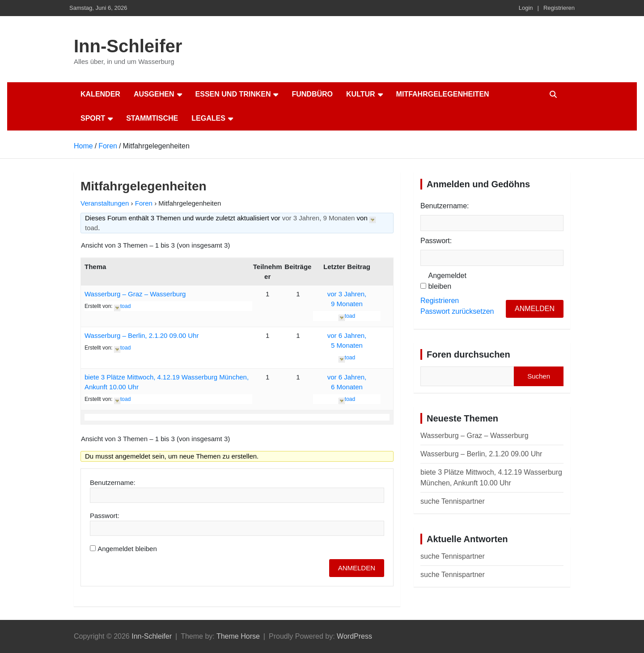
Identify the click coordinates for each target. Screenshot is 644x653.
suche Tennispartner (453, 501)
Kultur (361, 94)
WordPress (354, 636)
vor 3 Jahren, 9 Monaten (319, 218)
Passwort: (105, 516)
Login (526, 8)
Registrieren (559, 8)
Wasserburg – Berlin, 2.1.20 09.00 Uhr (142, 335)
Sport (93, 118)
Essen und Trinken (233, 94)
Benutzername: (113, 482)
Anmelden (357, 568)
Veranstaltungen (105, 203)
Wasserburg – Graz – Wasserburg (135, 294)
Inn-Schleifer (128, 46)
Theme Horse (238, 636)
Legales (208, 118)
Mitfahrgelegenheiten (443, 94)
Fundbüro (312, 94)
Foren (144, 203)
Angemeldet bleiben (127, 549)
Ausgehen (154, 94)
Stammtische (152, 118)
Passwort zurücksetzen (457, 311)
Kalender (100, 94)
